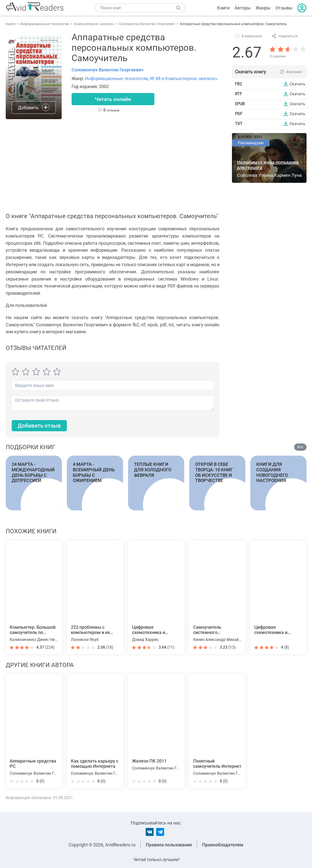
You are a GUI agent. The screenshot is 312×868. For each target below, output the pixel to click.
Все (300, 447)
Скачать (297, 84)
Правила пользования (169, 845)
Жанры (263, 8)
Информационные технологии (116, 78)
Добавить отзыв (39, 426)
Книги (223, 8)
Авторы (243, 8)
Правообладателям (223, 845)
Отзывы (284, 8)
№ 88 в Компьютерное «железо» (184, 78)
